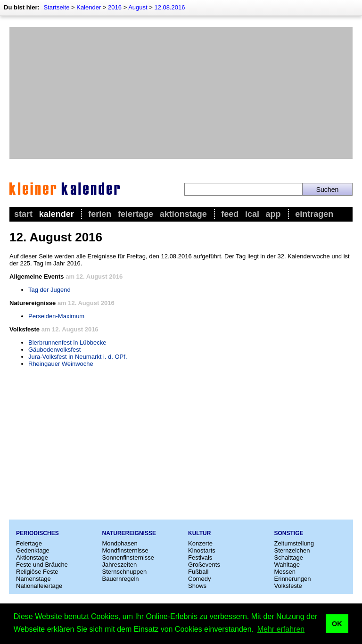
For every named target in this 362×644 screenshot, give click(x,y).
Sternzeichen (292, 550)
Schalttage (289, 557)
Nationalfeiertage (39, 586)
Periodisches (37, 533)
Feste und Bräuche (42, 565)
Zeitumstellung (294, 543)
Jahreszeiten (120, 565)
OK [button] (337, 624)
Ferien (100, 214)
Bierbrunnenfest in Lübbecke (67, 343)
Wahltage (287, 565)
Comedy (199, 579)
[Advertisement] (181, 93)
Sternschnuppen (125, 572)
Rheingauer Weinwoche (61, 364)
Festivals (200, 557)
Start (23, 214)
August (138, 7)
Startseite (56, 7)
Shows (197, 586)
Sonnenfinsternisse (128, 557)
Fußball (198, 572)
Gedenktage (33, 550)
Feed (230, 214)
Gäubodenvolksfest (54, 350)
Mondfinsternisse (125, 550)
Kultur (199, 533)
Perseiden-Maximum (56, 316)
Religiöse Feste (37, 572)
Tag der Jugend (49, 290)
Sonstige (289, 533)
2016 (115, 7)
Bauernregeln (121, 579)
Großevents (204, 565)
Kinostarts (202, 550)
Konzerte (200, 543)
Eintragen (314, 214)
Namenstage (33, 579)
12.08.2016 (169, 7)
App (273, 214)
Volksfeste (288, 586)
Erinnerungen (293, 579)
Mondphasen (120, 543)
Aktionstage (183, 214)
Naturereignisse (129, 533)
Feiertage (136, 214)
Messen (285, 572)
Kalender (89, 7)
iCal (252, 214)
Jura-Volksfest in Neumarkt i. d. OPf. (78, 357)
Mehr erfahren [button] (281, 629)
